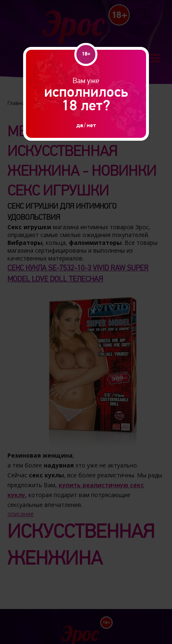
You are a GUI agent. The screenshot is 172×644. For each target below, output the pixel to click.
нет (91, 125)
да (80, 125)
